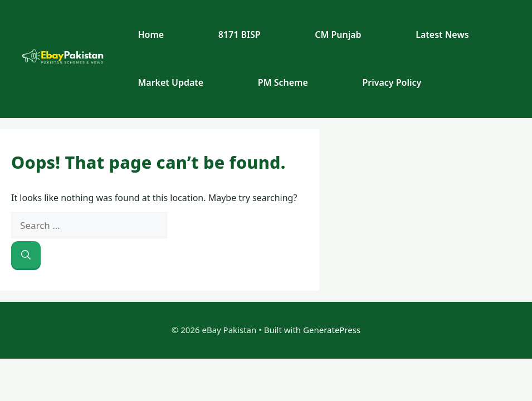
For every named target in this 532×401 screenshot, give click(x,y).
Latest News (442, 35)
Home (151, 35)
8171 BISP (240, 35)
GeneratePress (332, 330)
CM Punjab (338, 35)
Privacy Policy (392, 82)
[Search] (26, 255)
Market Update (170, 82)
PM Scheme (283, 82)
